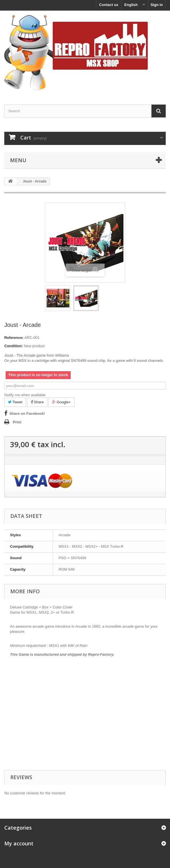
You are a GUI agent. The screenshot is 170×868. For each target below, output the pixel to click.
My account (19, 843)
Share (37, 402)
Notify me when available (25, 395)
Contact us (109, 5)
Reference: (14, 338)
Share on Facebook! (27, 414)
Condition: (14, 346)
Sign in (157, 5)
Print (17, 422)
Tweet (15, 402)
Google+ (62, 402)
